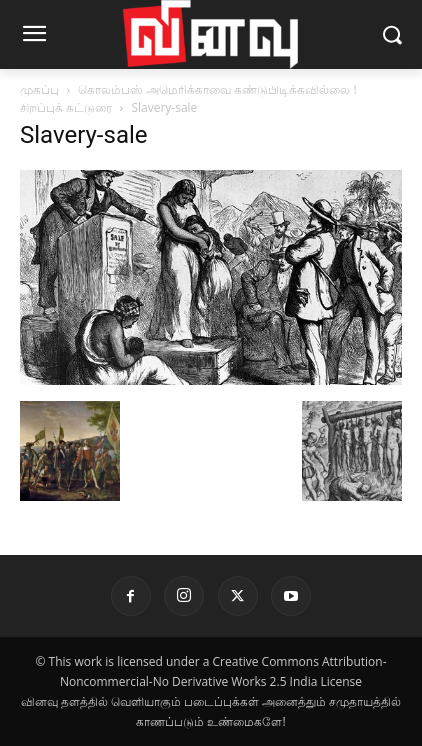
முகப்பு (39, 89)
